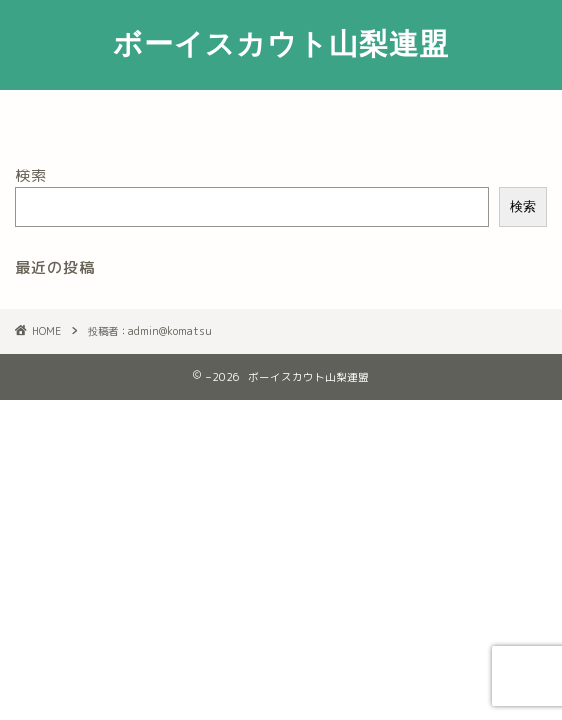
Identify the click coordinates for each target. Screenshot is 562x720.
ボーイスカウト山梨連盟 (281, 43)
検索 (31, 175)
